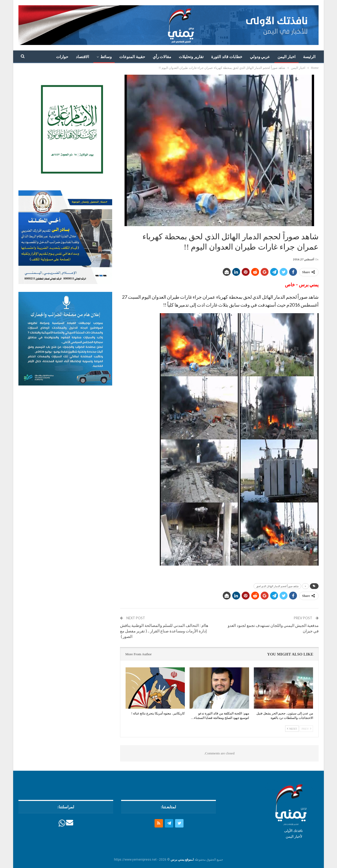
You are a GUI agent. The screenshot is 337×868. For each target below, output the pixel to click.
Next (292, 729)
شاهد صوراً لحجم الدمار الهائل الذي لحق (277, 586)
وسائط (106, 57)
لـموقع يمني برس (182, 860)
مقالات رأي (162, 57)
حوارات (62, 57)
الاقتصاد (82, 57)
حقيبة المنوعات (132, 57)
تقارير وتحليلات (191, 57)
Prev (306, 729)
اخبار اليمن (286, 57)
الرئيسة (309, 57)
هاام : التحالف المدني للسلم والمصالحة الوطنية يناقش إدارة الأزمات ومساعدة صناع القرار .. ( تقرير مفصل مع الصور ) (164, 631)
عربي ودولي (260, 57)
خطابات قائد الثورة (227, 57)
